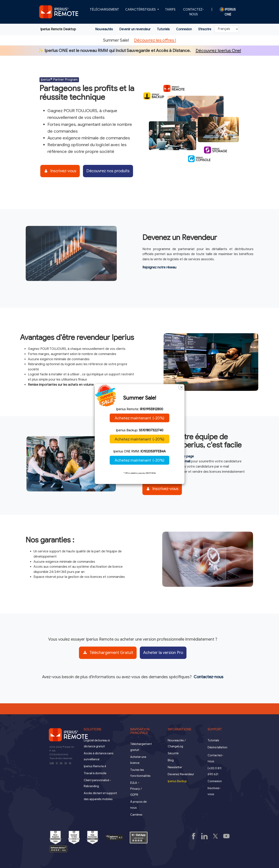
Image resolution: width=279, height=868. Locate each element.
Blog (171, 760)
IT (57, 763)
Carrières (136, 815)
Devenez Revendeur (181, 774)
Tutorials (213, 740)
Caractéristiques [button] (141, 10)
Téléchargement (104, 10)
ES (70, 763)
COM (52, 763)
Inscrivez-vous (61, 171)
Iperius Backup (177, 781)
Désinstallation (217, 747)
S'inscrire (205, 29)
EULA (134, 783)
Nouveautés (104, 29)
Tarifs (170, 10)
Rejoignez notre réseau (159, 267)
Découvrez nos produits (108, 171)
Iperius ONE (228, 12)
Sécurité (173, 753)
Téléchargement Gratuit (108, 653)
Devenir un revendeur (135, 29)
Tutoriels (163, 29)
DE (61, 763)
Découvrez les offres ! (155, 40)
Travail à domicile (95, 773)
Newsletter (175, 767)
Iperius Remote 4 (95, 766)
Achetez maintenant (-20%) (139, 418)
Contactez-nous (193, 12)
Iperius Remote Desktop (58, 29)
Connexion (184, 29)
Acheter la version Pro (163, 653)
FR (66, 763)
